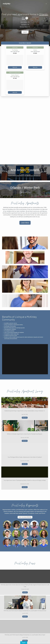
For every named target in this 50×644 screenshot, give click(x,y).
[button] (46, 4)
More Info (15, 67)
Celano (35, 50)
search (25, 32)
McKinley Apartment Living (25, 391)
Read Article (25, 418)
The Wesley (15, 50)
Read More (25, 592)
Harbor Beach (15, 75)
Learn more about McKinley (25, 517)
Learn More (25, 223)
